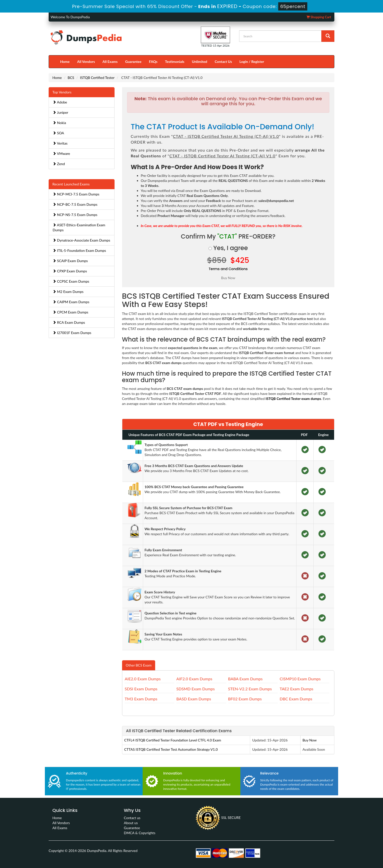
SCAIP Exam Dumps (70, 261)
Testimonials (175, 62)
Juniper (60, 112)
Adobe (60, 102)
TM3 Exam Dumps (141, 699)
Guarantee (133, 62)
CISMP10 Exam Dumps (300, 679)
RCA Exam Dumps (69, 322)
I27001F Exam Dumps (72, 333)
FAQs (153, 62)
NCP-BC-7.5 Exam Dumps (75, 204)
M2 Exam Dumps (68, 292)
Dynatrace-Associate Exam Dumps (81, 240)
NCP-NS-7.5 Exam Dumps (75, 215)
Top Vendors (62, 92)
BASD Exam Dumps (194, 699)
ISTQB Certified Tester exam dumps (293, 399)
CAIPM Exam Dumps (71, 302)
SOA (58, 133)
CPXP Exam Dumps (70, 271)
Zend (59, 164)
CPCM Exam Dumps (70, 312)
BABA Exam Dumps (245, 679)
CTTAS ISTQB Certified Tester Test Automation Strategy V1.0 (171, 749)
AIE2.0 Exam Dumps (143, 679)
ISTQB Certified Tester (97, 78)
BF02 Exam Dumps (245, 699)
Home (65, 62)
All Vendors (86, 62)
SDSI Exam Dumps (141, 689)
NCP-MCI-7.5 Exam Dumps (76, 194)
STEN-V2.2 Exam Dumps (250, 689)
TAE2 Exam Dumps (297, 689)
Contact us (132, 818)
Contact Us (223, 62)
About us (131, 823)
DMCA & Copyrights (140, 833)
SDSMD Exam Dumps (196, 689)
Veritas (60, 143)
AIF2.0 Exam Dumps (194, 679)
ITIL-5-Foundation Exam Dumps (79, 250)
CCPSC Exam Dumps (71, 281)
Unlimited (200, 62)
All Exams (110, 62)
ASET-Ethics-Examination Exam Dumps (79, 227)
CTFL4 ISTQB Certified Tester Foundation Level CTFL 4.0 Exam (173, 740)
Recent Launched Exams (71, 184)
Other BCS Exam (139, 665)
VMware (61, 153)
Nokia (59, 123)
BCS (71, 78)
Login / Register (252, 62)
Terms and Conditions (228, 269)
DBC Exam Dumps (296, 699)
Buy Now (310, 740)
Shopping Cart (319, 17)
